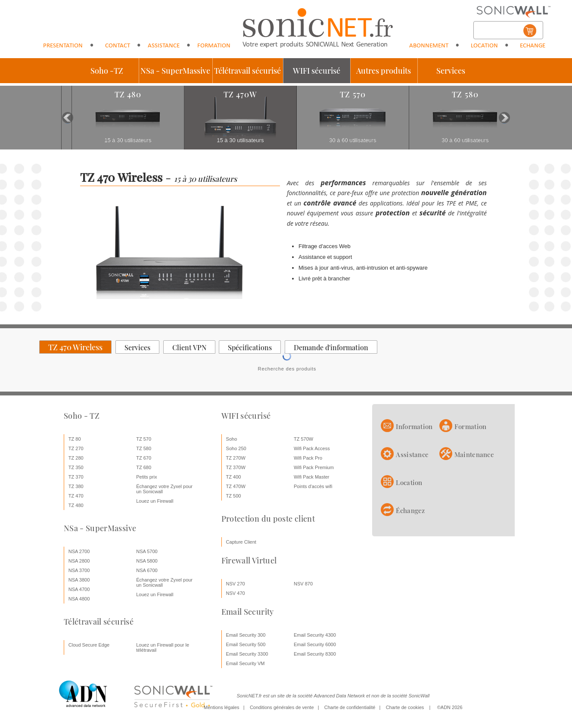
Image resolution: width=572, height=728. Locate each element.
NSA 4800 (79, 599)
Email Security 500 (246, 644)
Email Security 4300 (315, 635)
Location (484, 46)
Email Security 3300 (247, 654)
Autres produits (384, 71)
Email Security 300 (246, 635)
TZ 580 (144, 448)
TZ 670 (144, 458)
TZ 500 (234, 496)
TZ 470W (236, 486)
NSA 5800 (147, 561)
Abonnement (429, 46)
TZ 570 (144, 439)
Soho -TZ (107, 71)
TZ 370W (236, 467)
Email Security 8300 (315, 654)
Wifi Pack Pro (308, 458)
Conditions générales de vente (282, 707)
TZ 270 (76, 448)
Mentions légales (222, 707)
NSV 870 (303, 584)
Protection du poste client (268, 519)
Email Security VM (246, 663)
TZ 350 (76, 467)
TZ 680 (144, 467)
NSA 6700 (147, 570)
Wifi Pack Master (312, 477)
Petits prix (146, 477)
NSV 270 (236, 584)
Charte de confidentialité (350, 707)
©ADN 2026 (450, 707)
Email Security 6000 (315, 644)
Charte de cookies (405, 707)
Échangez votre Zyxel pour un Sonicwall (164, 489)
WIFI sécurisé (317, 71)
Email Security (248, 612)
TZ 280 (76, 458)
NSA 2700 (79, 551)
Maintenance (474, 454)
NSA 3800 (79, 580)
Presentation (63, 46)
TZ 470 (76, 496)
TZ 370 (76, 477)
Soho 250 (236, 448)
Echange (533, 46)
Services (451, 71)
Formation (214, 46)
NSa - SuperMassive (175, 71)
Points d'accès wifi (313, 486)
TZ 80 (75, 439)
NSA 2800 (79, 561)
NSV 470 (236, 593)
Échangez (410, 510)
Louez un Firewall (155, 501)
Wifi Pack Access (312, 448)
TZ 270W (236, 458)
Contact (118, 46)
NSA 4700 (79, 589)
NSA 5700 (147, 551)
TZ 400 (234, 477)
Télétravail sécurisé (247, 71)
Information (414, 426)
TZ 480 (76, 505)
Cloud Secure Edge (89, 645)
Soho (232, 439)
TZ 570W (303, 439)
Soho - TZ (82, 416)
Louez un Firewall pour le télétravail (163, 647)
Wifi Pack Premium (314, 467)
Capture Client (241, 542)
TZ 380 (76, 486)
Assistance (164, 46)
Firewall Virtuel (249, 560)
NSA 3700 (79, 570)
